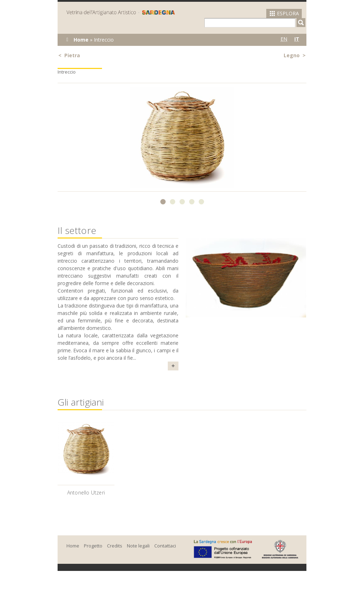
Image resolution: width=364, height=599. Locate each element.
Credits (115, 546)
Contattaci (165, 546)
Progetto (93, 546)
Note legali (138, 546)
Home (81, 40)
